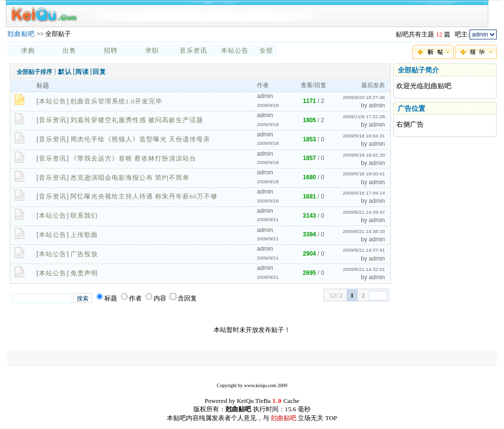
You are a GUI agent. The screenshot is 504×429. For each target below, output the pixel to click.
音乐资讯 (193, 50)
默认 (65, 72)
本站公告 (235, 50)
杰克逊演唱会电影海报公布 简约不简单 (130, 178)
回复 (99, 72)
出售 (69, 50)
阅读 (82, 72)
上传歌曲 (84, 235)
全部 (266, 50)
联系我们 (84, 215)
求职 (152, 50)
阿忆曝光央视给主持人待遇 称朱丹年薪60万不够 (144, 196)
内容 (160, 298)
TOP (331, 418)
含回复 (187, 298)
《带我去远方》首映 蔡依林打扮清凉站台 (133, 158)
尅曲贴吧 (21, 34)
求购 (28, 50)
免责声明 (84, 273)
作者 (135, 298)
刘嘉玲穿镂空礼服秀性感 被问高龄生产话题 (137, 120)
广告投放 (84, 254)
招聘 (111, 50)
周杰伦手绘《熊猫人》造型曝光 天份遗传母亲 (140, 139)
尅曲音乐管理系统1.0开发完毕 (116, 101)
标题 (111, 298)
